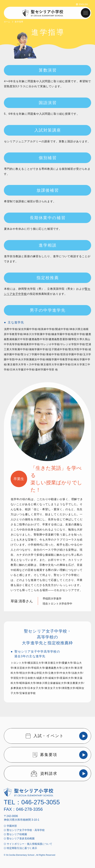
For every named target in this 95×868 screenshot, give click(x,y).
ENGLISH (83, 4)
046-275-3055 (41, 802)
